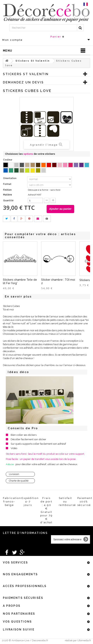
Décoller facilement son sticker (28, 439)
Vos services (15, 562)
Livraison (14, 474)
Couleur (8, 160)
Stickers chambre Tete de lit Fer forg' (20, 281)
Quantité (8, 201)
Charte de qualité (19, 481)
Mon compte (13, 40)
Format (8, 184)
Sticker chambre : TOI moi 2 (58, 281)
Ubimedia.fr (84, 640)
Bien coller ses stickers (24, 435)
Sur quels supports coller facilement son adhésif (38, 444)
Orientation (10, 178)
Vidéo (14, 448)
